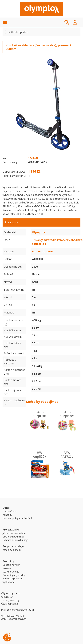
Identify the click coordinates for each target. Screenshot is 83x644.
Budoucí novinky (11, 565)
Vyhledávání (9, 582)
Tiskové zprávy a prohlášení (17, 518)
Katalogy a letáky (12, 550)
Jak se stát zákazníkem (14, 533)
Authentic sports (17, 32)
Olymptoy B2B (42, 9)
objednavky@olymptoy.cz (20, 610)
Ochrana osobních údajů (15, 540)
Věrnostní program (13, 578)
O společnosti (10, 511)
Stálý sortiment (11, 572)
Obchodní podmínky (13, 537)
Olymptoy (38, 232)
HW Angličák (40, 455)
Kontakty (7, 515)
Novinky (7, 568)
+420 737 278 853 (17, 619)
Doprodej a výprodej (14, 575)
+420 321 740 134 (14, 616)
